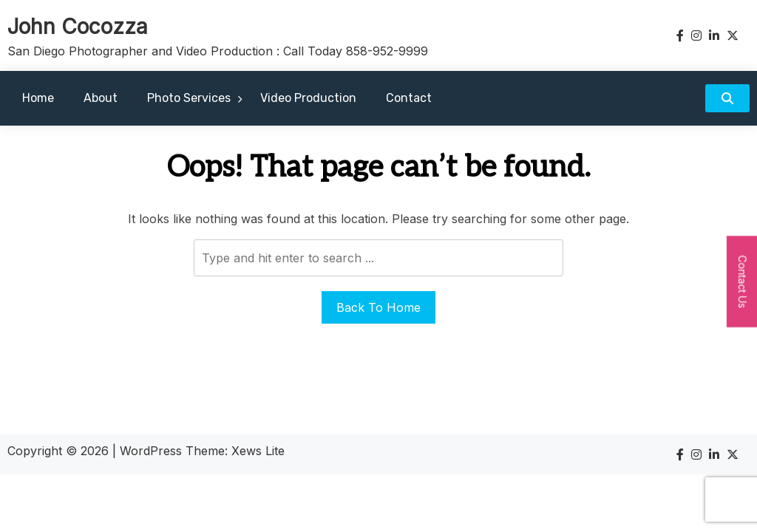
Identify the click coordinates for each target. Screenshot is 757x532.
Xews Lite (258, 451)
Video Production (308, 98)
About (101, 98)
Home (38, 98)
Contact (409, 98)
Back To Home (378, 307)
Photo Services (189, 98)
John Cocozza (78, 27)
